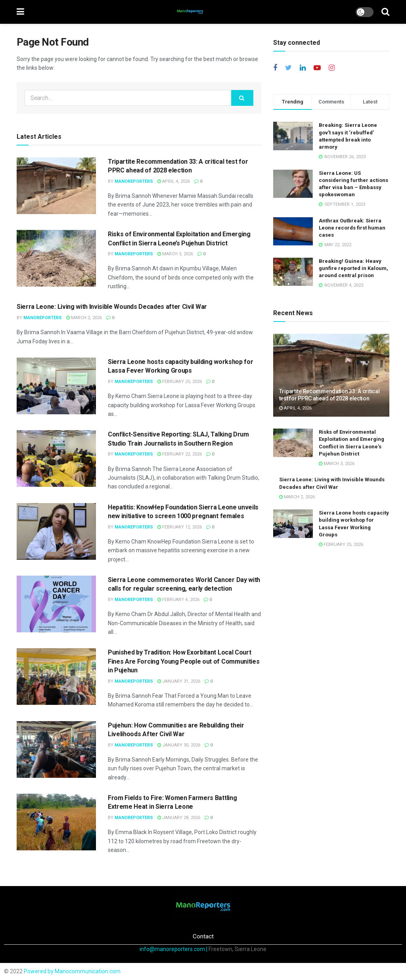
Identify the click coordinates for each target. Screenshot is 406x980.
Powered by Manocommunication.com (72, 971)
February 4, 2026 (178, 600)
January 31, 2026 (179, 681)
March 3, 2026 (175, 254)
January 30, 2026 (179, 745)
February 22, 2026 (180, 454)
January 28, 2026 (179, 818)
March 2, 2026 (84, 318)
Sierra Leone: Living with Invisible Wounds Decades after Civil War (112, 307)
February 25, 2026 (180, 382)
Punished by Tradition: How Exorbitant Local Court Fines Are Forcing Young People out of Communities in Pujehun (184, 661)
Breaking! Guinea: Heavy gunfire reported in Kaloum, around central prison (353, 268)
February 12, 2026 (180, 527)
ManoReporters (134, 181)
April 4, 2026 (174, 181)
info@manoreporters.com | (174, 949)
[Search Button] (242, 98)
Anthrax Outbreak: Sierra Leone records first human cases (352, 228)
